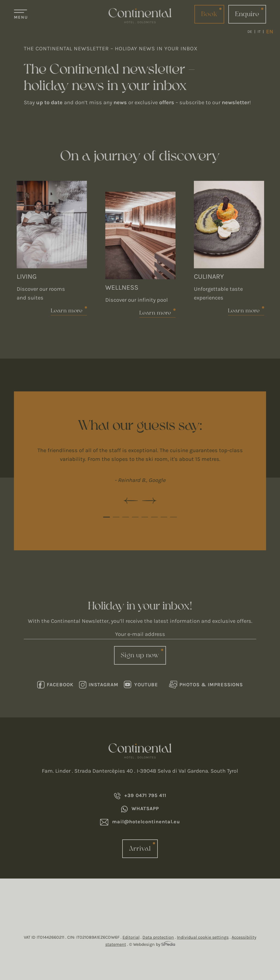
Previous (131, 501)
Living (27, 276)
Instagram (99, 685)
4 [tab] (135, 517)
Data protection (158, 937)
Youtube (141, 685)
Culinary (209, 276)
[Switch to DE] (251, 32)
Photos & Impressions (206, 685)
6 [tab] (154, 517)
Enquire (247, 14)
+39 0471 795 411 (140, 796)
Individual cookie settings (203, 937)
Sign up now (140, 655)
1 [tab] (107, 517)
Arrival (140, 849)
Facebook (55, 685)
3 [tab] (126, 517)
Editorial (131, 937)
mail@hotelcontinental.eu (140, 822)
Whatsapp (140, 809)
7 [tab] (164, 517)
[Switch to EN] (270, 32)
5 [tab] (145, 517)
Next (149, 501)
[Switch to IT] (261, 32)
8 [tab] (173, 517)
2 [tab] (116, 517)
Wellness (122, 287)
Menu (21, 17)
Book (209, 14)
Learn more (67, 311)
